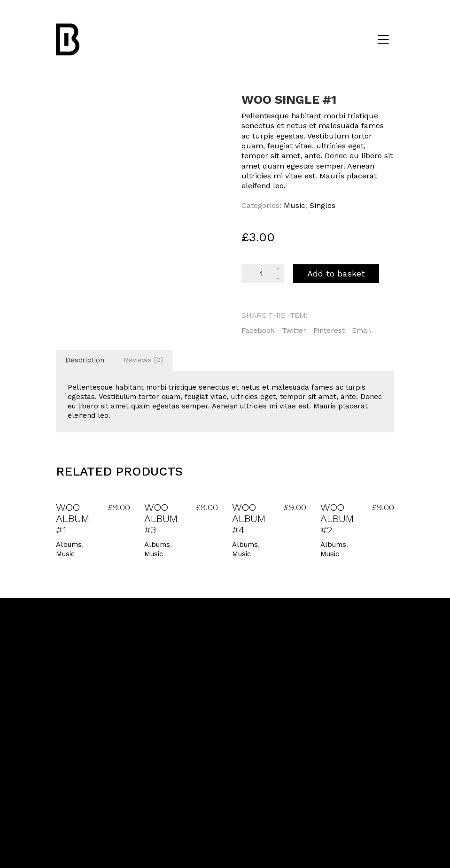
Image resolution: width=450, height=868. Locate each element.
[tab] (85, 361)
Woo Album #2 (337, 519)
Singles (322, 205)
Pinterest (329, 330)
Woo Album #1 (73, 519)
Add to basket (336, 273)
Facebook (258, 330)
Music (295, 205)
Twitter (294, 330)
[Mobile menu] (384, 39)
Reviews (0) (143, 360)
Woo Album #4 (249, 519)
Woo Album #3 (161, 519)
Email (361, 330)
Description (85, 360)
